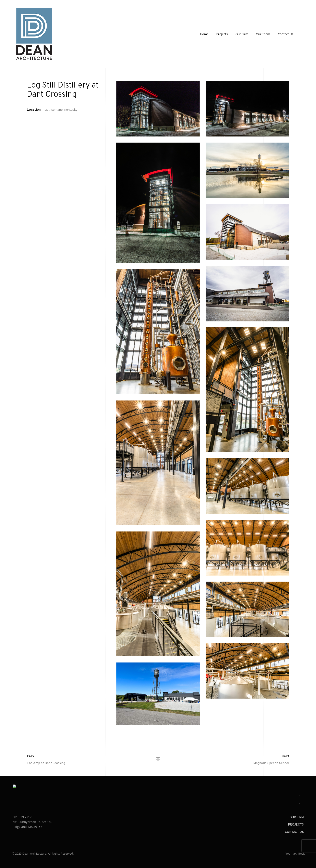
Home (204, 34)
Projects (222, 34)
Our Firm (242, 34)
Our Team (263, 34)
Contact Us (285, 34)
